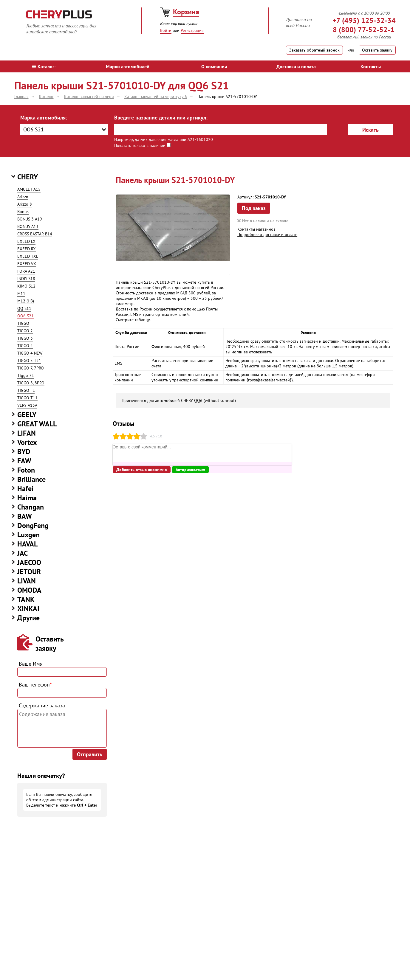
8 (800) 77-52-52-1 (364, 30)
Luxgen (28, 535)
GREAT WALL (37, 424)
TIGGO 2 (25, 331)
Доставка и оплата (296, 66)
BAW (25, 516)
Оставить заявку (377, 50)
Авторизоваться (190, 470)
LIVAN (27, 581)
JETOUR (29, 572)
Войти (166, 30)
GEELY (27, 415)
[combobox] (64, 130)
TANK (26, 599)
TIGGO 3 (25, 338)
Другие (28, 618)
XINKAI (28, 609)
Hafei (25, 489)
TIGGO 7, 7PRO (31, 368)
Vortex (27, 442)
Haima (27, 498)
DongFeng (33, 525)
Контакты (371, 66)
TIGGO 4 (25, 346)
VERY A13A (27, 405)
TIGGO (23, 323)
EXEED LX (26, 241)
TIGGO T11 (27, 398)
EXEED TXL (28, 256)
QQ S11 (24, 308)
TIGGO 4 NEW (30, 353)
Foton (26, 470)
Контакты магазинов (256, 229)
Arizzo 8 (25, 204)
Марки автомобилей (128, 66)
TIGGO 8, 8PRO (31, 383)
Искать (370, 130)
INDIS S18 (26, 279)
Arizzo (23, 197)
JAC (23, 553)
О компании (214, 66)
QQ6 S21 (25, 316)
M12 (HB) (26, 301)
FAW (24, 461)
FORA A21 (26, 271)
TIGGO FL (26, 390)
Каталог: (44, 66)
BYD (24, 452)
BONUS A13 (28, 226)
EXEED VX (27, 264)
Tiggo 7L (25, 375)
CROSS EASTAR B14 (35, 234)
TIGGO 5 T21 (29, 361)
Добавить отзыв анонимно (142, 470)
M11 (21, 293)
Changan (31, 507)
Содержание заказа (42, 705)
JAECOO (29, 562)
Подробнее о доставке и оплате (267, 234)
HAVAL (27, 544)
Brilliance (31, 479)
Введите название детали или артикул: (161, 118)
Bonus (23, 212)
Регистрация (192, 30)
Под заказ (254, 208)
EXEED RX (27, 249)
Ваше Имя (31, 664)
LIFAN (27, 433)
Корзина (186, 12)
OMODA (29, 590)
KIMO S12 (26, 286)
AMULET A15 (29, 189)
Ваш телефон (35, 685)
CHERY (28, 177)
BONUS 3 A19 (30, 219)
